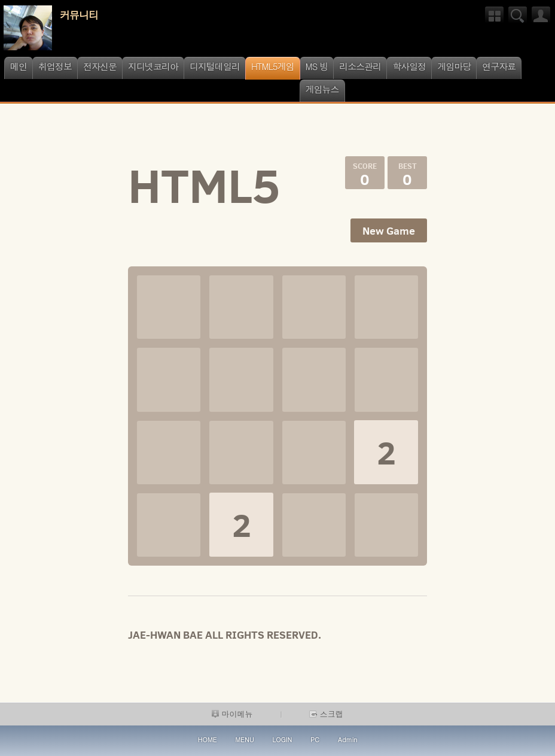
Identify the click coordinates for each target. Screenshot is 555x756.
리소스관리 (360, 66)
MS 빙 (317, 66)
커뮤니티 (79, 15)
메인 (19, 66)
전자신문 (100, 66)
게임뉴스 (322, 89)
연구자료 (499, 66)
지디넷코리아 (153, 66)
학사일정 (409, 66)
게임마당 (454, 66)
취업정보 (55, 66)
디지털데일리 (215, 66)
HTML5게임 (273, 66)
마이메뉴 (232, 714)
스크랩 (326, 714)
